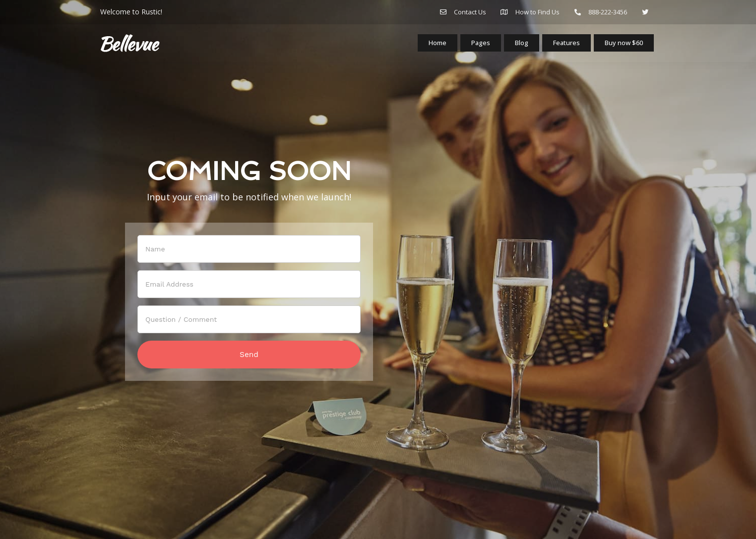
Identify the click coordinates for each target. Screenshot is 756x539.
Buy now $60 (622, 45)
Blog (515, 46)
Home (428, 46)
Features (562, 46)
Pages (473, 46)
